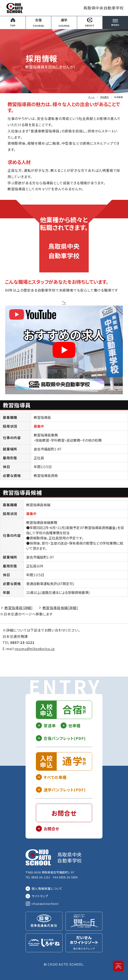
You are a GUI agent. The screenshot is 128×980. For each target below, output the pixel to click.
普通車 (50, 725)
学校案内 (104, 97)
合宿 (38, 23)
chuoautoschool (45, 904)
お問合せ (51, 829)
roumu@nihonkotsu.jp (35, 649)
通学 (64, 23)
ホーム (91, 97)
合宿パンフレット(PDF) (65, 738)
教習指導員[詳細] (19, 608)
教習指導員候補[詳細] (60, 608)
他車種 (74, 725)
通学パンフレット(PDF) (65, 790)
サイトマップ (40, 896)
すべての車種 (55, 777)
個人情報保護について (47, 888)
